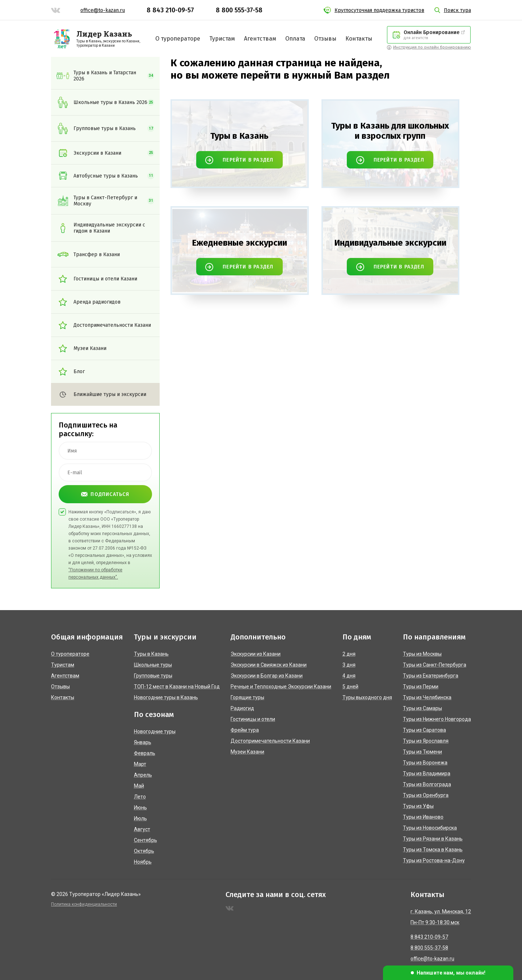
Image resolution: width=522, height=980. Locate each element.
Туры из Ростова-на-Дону (434, 860)
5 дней (350, 687)
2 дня (349, 654)
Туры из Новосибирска (430, 828)
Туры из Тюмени (422, 752)
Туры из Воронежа (425, 763)
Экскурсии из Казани (256, 654)
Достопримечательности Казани (270, 741)
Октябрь (144, 851)
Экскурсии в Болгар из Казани (267, 676)
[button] (448, 973)
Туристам (222, 39)
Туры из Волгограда (427, 784)
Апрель (143, 775)
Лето (140, 797)
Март (140, 764)
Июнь (140, 808)
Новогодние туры (155, 731)
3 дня (349, 665)
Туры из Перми (421, 687)
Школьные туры (153, 665)
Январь (143, 742)
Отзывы (325, 39)
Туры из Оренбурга (426, 795)
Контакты (359, 39)
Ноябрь (143, 862)
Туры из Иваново (423, 817)
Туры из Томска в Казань (433, 850)
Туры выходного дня (367, 697)
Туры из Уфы (418, 806)
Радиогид (242, 708)
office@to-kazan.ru (103, 10)
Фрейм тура (245, 730)
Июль (140, 818)
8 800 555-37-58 (239, 10)
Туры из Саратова (424, 730)
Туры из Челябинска (427, 697)
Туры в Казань (151, 654)
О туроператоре (178, 39)
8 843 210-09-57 (170, 10)
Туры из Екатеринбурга (431, 676)
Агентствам (260, 39)
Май (139, 786)
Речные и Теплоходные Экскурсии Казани (281, 687)
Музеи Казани (247, 752)
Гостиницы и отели (253, 719)
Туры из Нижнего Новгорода (437, 719)
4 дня (349, 676)
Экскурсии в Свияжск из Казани (269, 665)
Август (142, 829)
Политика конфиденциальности (84, 904)
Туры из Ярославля (426, 741)
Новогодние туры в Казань (166, 697)
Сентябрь (146, 840)
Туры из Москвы (422, 654)
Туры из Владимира (427, 773)
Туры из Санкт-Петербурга (435, 665)
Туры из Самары (422, 708)
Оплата (295, 39)
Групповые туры (153, 676)
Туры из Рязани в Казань (433, 839)
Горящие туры (247, 697)
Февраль (145, 753)
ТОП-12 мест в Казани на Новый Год (177, 687)
